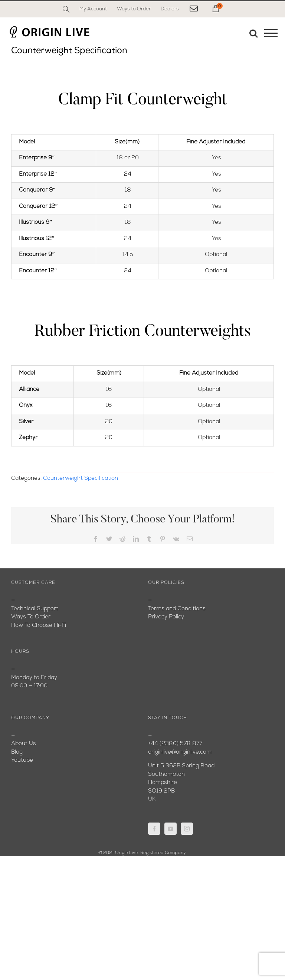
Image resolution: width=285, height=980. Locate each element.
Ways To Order (31, 617)
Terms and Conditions (177, 609)
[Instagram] (187, 829)
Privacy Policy (166, 617)
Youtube (22, 760)
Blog (17, 752)
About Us (24, 744)
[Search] (66, 9)
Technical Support (35, 609)
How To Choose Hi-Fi (39, 626)
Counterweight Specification (81, 479)
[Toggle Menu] (271, 33)
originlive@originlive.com (180, 752)
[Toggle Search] (253, 33)
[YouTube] (171, 829)
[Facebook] (154, 829)
